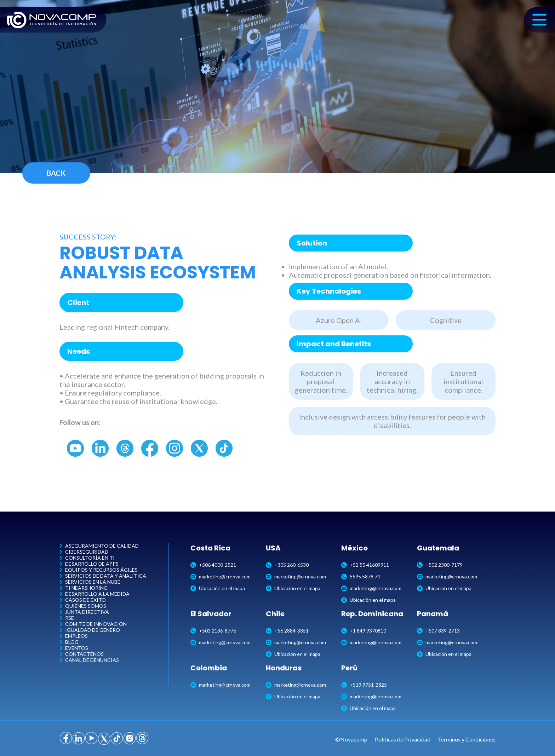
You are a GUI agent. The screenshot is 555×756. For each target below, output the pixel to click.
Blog (72, 642)
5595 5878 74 (361, 576)
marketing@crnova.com (221, 576)
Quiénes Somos (86, 606)
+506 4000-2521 (213, 565)
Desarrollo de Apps (92, 564)
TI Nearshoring (86, 588)
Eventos (77, 648)
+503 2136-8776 (213, 631)
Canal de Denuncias (92, 660)
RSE (70, 618)
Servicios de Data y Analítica (106, 576)
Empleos (76, 636)
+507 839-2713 (438, 631)
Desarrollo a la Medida (97, 594)
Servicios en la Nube (93, 582)
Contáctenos (84, 654)
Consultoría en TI (90, 558)
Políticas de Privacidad (403, 739)
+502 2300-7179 (440, 565)
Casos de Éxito (85, 600)
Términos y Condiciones (467, 739)
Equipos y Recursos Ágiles (101, 570)
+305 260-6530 (287, 565)
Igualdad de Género (93, 630)
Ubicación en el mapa (218, 588)
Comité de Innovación (96, 624)
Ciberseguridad (87, 552)
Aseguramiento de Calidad (102, 546)
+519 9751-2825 (364, 685)
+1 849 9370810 (364, 631)
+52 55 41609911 (365, 565)
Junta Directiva (87, 612)
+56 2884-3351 (287, 631)
